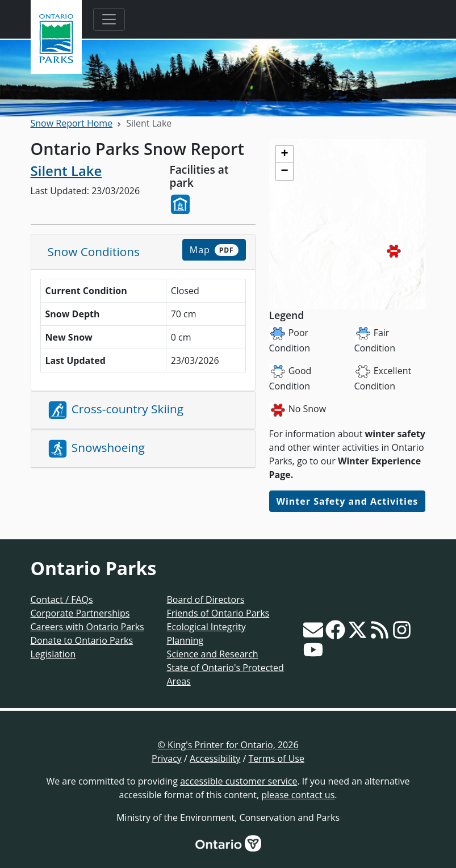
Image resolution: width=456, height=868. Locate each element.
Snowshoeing (97, 449)
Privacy (167, 758)
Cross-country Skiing (116, 410)
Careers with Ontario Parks (87, 627)
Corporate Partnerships (80, 613)
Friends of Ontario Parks (218, 613)
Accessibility (215, 758)
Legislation (53, 654)
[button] (394, 251)
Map (214, 250)
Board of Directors (206, 599)
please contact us (298, 795)
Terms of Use (277, 758)
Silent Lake (66, 171)
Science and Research (213, 654)
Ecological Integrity (206, 627)
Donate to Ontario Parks (82, 640)
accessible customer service (239, 781)
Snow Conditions (94, 251)
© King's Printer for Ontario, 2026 (228, 745)
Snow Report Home (72, 123)
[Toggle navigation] (109, 19)
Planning (185, 640)
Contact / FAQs (62, 599)
